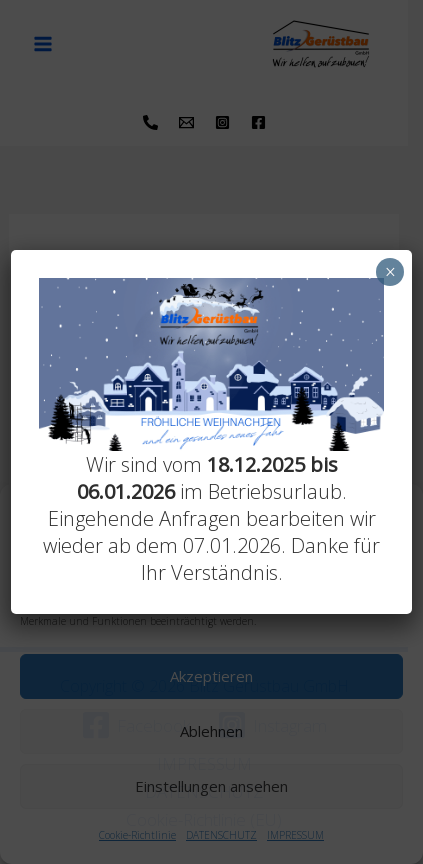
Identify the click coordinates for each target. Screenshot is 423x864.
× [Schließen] (390, 272)
